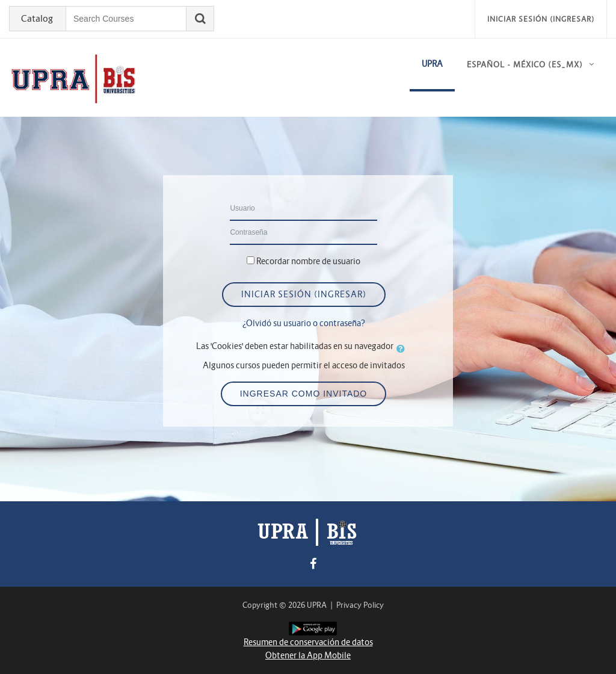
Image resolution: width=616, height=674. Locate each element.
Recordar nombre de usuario (308, 261)
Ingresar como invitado (304, 394)
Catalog (37, 19)
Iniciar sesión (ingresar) (541, 19)
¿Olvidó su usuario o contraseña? (304, 323)
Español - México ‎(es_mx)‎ (525, 65)
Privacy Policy (360, 605)
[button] (403, 348)
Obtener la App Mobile (308, 655)
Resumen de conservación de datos (308, 642)
